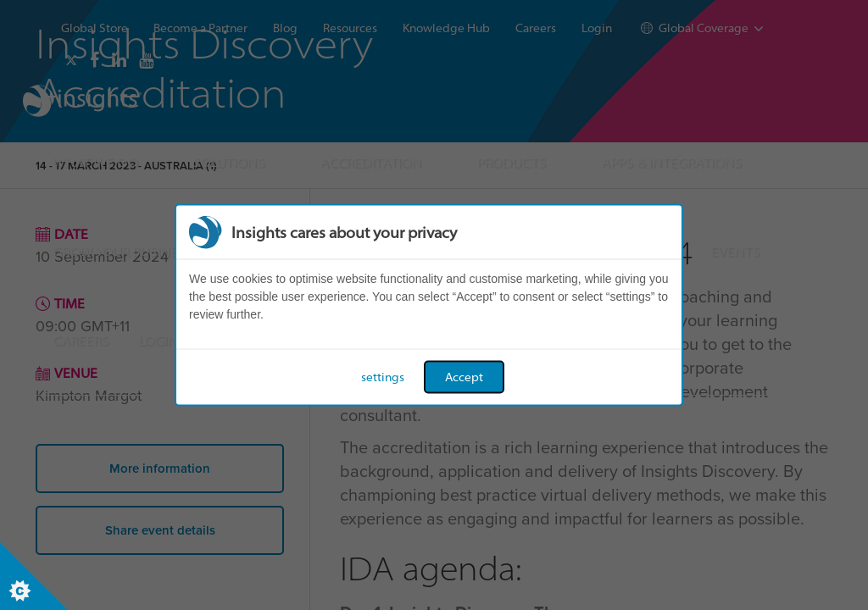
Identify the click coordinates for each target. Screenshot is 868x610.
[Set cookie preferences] (34, 576)
